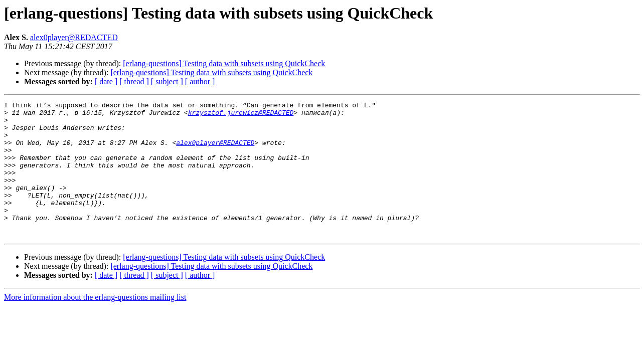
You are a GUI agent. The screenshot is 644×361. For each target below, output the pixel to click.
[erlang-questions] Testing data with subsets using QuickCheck (224, 63)
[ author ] (200, 81)
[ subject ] (167, 81)
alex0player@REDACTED (74, 37)
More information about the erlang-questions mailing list (95, 324)
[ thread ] (134, 81)
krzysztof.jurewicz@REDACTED (241, 115)
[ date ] (106, 81)
